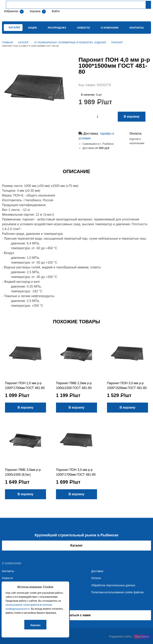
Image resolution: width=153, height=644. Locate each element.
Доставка (97, 571)
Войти (55, 11)
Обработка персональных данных (113, 585)
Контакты (137, 28)
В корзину (132, 117)
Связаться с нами (76, 615)
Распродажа (57, 28)
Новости (83, 28)
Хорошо (35, 625)
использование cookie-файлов (22, 605)
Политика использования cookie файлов (117, 592)
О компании (110, 28)
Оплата (96, 578)
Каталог (24, 43)
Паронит (117, 43)
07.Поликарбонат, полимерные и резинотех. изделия (70, 43)
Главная (7, 43)
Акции (32, 28)
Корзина (36, 11)
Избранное (11, 11)
